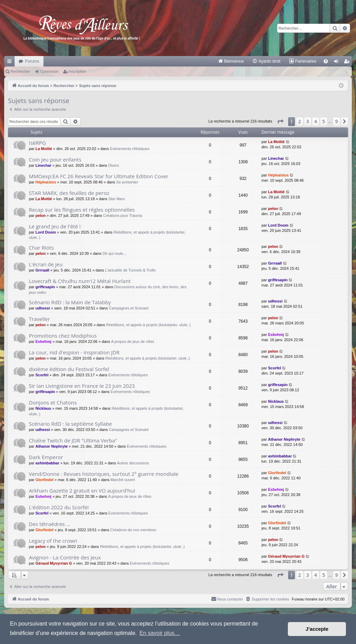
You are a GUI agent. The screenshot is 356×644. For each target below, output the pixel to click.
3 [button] (308, 121)
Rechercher (20, 71)
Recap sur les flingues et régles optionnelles (82, 210)
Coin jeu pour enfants (55, 159)
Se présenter (127, 182)
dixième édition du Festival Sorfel (69, 369)
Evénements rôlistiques (130, 149)
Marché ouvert (123, 480)
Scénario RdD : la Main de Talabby (70, 302)
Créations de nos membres (133, 530)
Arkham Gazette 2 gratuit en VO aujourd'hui (82, 490)
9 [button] (337, 121)
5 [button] (324, 121)
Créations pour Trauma (123, 215)
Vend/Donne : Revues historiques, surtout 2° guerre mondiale (104, 474)
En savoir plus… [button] (160, 633)
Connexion (50, 71)
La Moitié (44, 149)
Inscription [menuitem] (348, 63)
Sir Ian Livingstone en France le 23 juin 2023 (82, 386)
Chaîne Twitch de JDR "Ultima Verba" (73, 440)
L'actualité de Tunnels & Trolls (130, 270)
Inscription (78, 71)
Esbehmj (43, 341)
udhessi (43, 308)
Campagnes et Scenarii (129, 308)
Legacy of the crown (53, 541)
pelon (41, 215)
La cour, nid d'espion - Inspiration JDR (74, 352)
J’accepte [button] (317, 629)
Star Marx (117, 199)
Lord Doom (46, 232)
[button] (280, 121)
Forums (32, 61)
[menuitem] (231, 61)
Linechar (43, 165)
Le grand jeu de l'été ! (55, 226)
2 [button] (300, 121)
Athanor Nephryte (52, 446)
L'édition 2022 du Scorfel (59, 507)
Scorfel (42, 375)
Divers (114, 165)
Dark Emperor (46, 457)
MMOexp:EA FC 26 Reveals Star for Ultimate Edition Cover (99, 176)
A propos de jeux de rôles (132, 341)
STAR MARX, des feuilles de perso (69, 193)
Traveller (39, 319)
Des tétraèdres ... (50, 524)
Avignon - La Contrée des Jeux (65, 557)
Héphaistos (46, 182)
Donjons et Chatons (53, 402)
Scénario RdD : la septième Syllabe (70, 424)
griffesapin (45, 287)
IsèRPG (37, 143)
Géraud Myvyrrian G (54, 563)
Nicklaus (43, 408)
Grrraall (42, 270)
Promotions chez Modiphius (63, 336)
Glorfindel (44, 480)
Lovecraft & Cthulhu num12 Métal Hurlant (80, 281)
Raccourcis (11, 63)
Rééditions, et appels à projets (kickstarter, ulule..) (148, 325)
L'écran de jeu (46, 264)
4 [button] (316, 121)
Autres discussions (133, 463)
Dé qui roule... (114, 253)
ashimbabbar (47, 463)
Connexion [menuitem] (338, 63)
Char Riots (41, 248)
